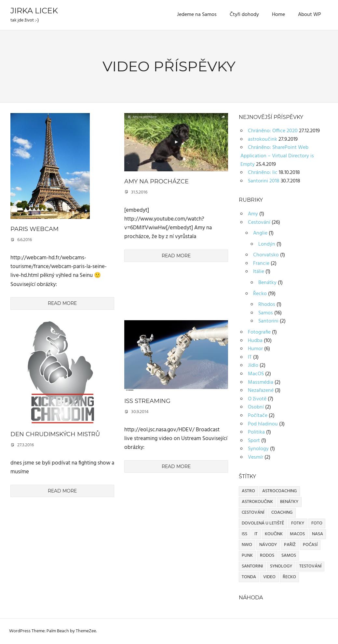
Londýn (267, 244)
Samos (266, 313)
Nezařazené (261, 391)
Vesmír (256, 457)
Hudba (255, 341)
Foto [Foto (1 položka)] (317, 523)
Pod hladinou (263, 424)
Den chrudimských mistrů (55, 434)
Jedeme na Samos (197, 15)
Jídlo (253, 365)
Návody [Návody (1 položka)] (268, 545)
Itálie (259, 272)
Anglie (260, 233)
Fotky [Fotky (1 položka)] (298, 523)
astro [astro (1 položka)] (248, 491)
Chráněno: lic (263, 173)
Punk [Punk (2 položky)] (247, 556)
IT (250, 357)
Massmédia (261, 382)
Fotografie (259, 332)
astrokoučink (263, 139)
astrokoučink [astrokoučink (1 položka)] (257, 502)
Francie (261, 264)
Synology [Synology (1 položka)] (281, 566)
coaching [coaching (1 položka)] (282, 513)
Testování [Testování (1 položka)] (310, 566)
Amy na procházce (156, 181)
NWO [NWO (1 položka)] (247, 545)
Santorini (268, 321)
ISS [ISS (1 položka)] (244, 534)
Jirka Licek (34, 11)
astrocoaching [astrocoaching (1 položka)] (279, 491)
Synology (258, 449)
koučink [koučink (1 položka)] (274, 534)
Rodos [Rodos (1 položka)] (267, 556)
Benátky (267, 283)
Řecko (260, 294)
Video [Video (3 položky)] (269, 577)
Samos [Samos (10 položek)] (289, 556)
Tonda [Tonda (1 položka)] (249, 577)
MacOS (256, 374)
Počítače (258, 416)
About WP (310, 15)
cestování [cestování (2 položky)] (253, 513)
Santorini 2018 (264, 181)
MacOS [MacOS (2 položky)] (297, 534)
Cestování (259, 222)
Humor (255, 349)
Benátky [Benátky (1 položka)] (289, 502)
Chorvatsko (266, 255)
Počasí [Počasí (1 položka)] (310, 545)
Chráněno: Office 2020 (273, 131)
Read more (62, 303)
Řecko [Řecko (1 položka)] (289, 577)
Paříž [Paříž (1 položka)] (290, 545)
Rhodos (267, 305)
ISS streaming (147, 401)
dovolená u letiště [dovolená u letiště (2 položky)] (263, 523)
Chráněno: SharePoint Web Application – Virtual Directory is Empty (277, 156)
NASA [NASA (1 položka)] (318, 534)
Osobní (256, 407)
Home (278, 15)
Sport (254, 441)
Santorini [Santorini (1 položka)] (252, 566)
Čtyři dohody (244, 15)
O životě (257, 399)
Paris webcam (34, 229)
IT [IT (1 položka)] (256, 534)
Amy (253, 214)
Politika (256, 432)
